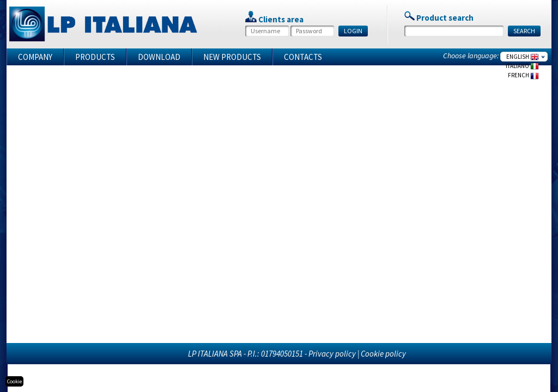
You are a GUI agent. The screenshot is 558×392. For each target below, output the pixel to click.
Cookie (14, 381)
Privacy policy (332, 354)
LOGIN (353, 31)
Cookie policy (383, 354)
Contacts (303, 57)
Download (159, 57)
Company (35, 57)
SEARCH (524, 31)
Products (95, 57)
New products (232, 57)
